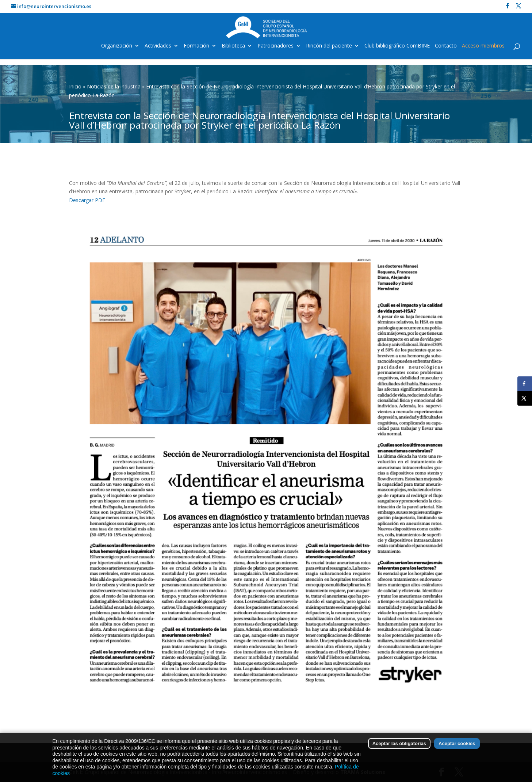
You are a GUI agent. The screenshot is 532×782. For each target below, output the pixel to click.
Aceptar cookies (457, 761)
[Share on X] (525, 398)
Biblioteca (233, 46)
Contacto (446, 46)
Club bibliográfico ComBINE (397, 46)
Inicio (75, 86)
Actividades (158, 46)
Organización (117, 46)
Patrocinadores (275, 46)
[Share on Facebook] (525, 384)
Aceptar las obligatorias (399, 761)
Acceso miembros (483, 46)
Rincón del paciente (329, 46)
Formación (196, 46)
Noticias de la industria (114, 86)
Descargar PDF (87, 200)
